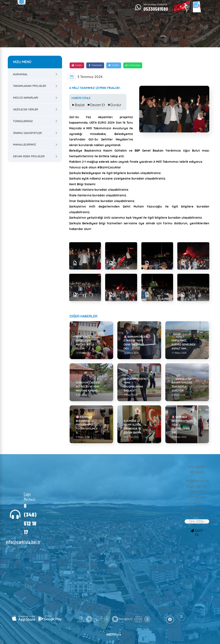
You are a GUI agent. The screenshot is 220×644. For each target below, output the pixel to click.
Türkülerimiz (23, 121)
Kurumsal (20, 74)
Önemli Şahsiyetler (27, 133)
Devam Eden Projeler (29, 156)
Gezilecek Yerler (26, 109)
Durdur (114, 105)
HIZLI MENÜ (22, 62)
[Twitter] (114, 65)
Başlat (78, 105)
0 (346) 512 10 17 (30, 514)
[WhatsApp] (133, 65)
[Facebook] (95, 65)
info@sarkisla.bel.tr (23, 537)
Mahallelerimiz (25, 144)
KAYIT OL (197, 533)
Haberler (94, 466)
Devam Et (96, 105)
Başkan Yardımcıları (65, 469)
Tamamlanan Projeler (30, 86)
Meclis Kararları (26, 98)
